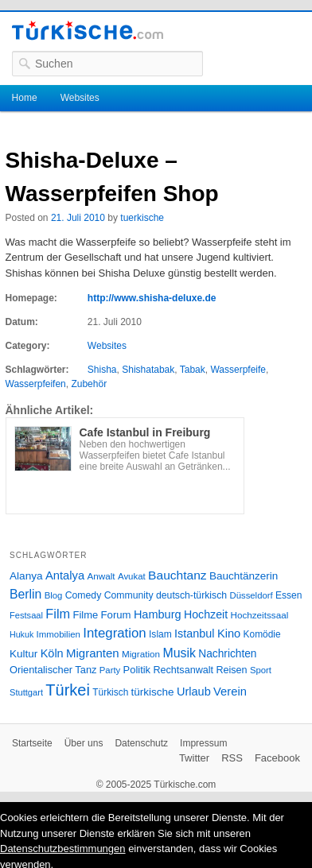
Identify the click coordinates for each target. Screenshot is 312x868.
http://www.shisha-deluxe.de (152, 298)
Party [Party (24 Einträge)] (110, 670)
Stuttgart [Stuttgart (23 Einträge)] (26, 692)
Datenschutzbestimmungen (63, 849)
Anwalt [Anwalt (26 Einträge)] (101, 576)
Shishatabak (148, 370)
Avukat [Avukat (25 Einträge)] (132, 576)
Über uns (84, 743)
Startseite (32, 743)
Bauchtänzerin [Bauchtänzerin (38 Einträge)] (244, 576)
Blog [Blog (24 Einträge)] (54, 595)
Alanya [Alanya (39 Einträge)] (26, 576)
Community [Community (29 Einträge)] (129, 595)
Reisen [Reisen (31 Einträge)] (231, 670)
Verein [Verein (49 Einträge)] (230, 692)
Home (25, 98)
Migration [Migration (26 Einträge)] (141, 654)
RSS (232, 758)
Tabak (193, 370)
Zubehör (89, 384)
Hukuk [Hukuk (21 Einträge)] (21, 634)
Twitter (194, 758)
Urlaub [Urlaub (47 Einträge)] (194, 692)
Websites (80, 98)
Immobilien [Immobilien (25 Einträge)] (58, 634)
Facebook (277, 758)
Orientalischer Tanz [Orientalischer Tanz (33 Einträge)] (53, 670)
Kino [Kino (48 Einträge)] (229, 634)
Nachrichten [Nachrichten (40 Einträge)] (227, 654)
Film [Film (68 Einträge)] (58, 614)
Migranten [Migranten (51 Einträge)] (93, 653)
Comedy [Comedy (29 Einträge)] (84, 595)
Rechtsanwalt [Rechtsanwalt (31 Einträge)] (183, 670)
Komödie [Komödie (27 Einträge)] (262, 634)
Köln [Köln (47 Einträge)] (52, 653)
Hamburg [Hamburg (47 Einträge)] (158, 614)
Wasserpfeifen (36, 384)
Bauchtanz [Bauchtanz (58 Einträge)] (177, 575)
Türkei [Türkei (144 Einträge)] (68, 690)
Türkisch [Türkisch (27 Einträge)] (110, 692)
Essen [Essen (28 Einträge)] (289, 595)
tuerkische (142, 218)
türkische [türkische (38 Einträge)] (153, 692)
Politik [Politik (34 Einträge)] (137, 670)
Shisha (102, 370)
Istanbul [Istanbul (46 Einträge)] (194, 634)
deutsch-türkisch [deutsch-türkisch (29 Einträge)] (191, 595)
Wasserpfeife (238, 370)
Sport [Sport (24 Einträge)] (261, 670)
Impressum (203, 743)
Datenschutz (141, 743)
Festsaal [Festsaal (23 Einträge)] (26, 615)
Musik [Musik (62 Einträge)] (179, 653)
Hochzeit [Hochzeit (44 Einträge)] (206, 614)
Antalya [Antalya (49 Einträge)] (65, 575)
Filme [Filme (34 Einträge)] (86, 615)
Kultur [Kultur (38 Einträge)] (23, 654)
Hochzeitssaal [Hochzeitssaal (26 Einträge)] (259, 615)
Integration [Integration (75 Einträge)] (114, 633)
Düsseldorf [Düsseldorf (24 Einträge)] (252, 595)
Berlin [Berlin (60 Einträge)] (25, 594)
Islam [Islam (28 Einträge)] (160, 634)
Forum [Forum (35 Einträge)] (116, 615)
